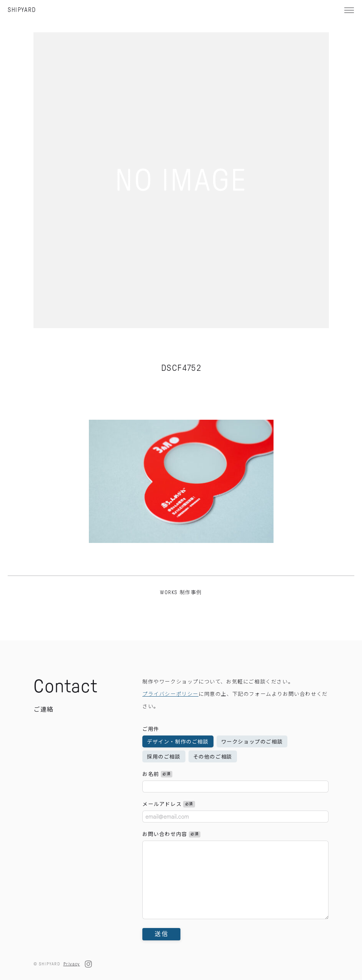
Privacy (72, 964)
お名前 (157, 792)
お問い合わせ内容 (171, 852)
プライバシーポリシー (170, 712)
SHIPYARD (22, 10)
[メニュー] (349, 10)
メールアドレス (169, 822)
